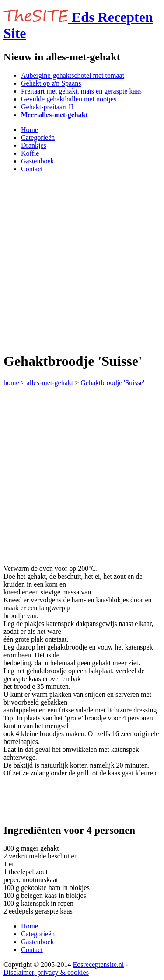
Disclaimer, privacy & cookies (46, 972)
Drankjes (34, 145)
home (11, 383)
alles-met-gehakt (50, 383)
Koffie (30, 153)
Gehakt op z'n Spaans (51, 83)
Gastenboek (38, 161)
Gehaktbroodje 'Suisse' (112, 383)
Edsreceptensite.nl (98, 964)
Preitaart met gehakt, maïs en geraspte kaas (81, 91)
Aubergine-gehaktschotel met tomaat (73, 75)
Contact (32, 169)
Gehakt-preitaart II (47, 107)
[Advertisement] (82, 262)
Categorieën (38, 137)
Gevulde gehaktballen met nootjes (69, 99)
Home (30, 130)
